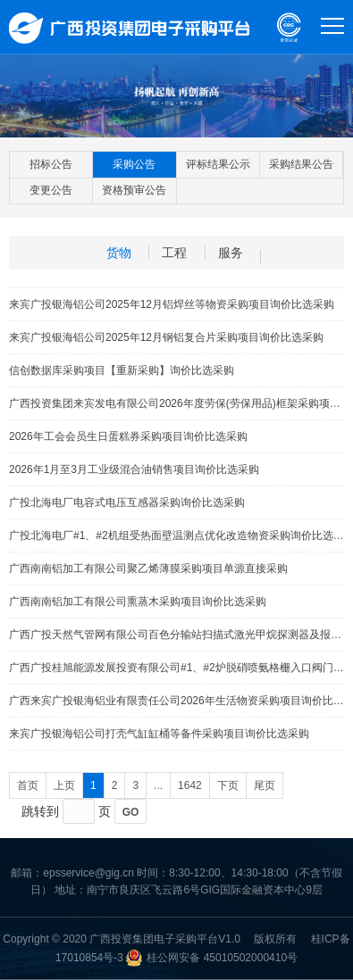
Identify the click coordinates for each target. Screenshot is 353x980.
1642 (190, 785)
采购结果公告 (301, 164)
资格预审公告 (134, 190)
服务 (231, 253)
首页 (28, 785)
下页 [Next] (228, 785)
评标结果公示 (218, 164)
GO (131, 812)
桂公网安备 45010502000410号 (222, 958)
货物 (119, 253)
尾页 (265, 785)
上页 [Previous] (64, 785)
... (158, 785)
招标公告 (51, 164)
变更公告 (51, 190)
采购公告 (134, 164)
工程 (174, 253)
